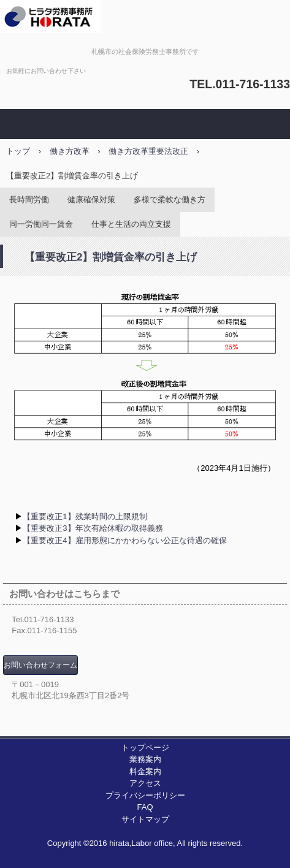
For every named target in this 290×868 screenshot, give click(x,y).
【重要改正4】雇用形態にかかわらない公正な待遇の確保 (124, 540)
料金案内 (145, 771)
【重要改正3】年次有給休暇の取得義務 (93, 528)
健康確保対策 (91, 200)
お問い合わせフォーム (40, 665)
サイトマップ (145, 819)
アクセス (145, 783)
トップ (18, 151)
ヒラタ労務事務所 (145, 20)
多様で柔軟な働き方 (170, 200)
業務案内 (145, 759)
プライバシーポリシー (145, 795)
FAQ (145, 807)
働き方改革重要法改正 (148, 151)
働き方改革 (70, 151)
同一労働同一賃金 (41, 224)
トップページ (145, 748)
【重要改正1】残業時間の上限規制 (85, 516)
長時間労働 (29, 200)
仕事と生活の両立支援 (131, 224)
